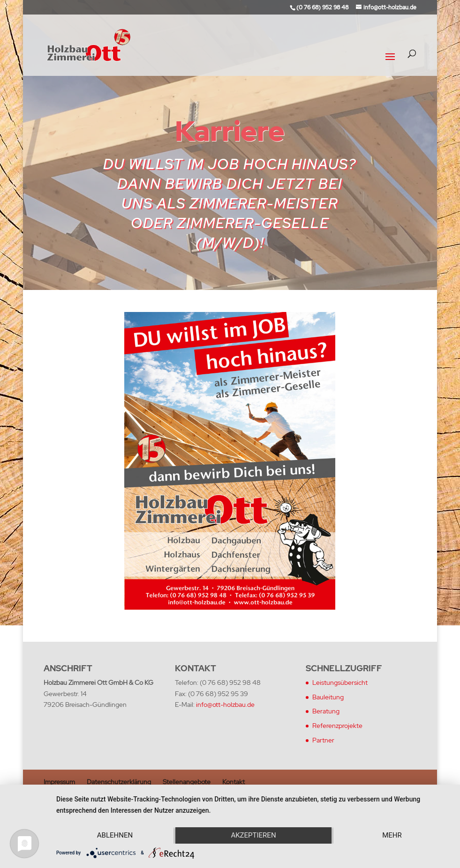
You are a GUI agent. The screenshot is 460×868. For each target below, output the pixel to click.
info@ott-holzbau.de (225, 705)
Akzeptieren (253, 835)
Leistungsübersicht (340, 683)
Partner (323, 740)
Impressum (59, 782)
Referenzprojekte (337, 726)
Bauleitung (328, 697)
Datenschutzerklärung (119, 782)
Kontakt (234, 782)
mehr (392, 835)
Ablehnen (115, 835)
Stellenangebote (187, 782)
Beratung (326, 711)
